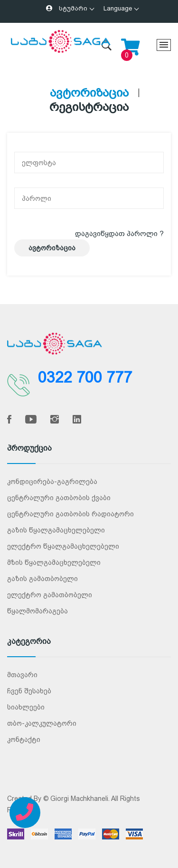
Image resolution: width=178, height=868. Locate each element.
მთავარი (22, 675)
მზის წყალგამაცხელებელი (54, 562)
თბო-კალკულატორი (42, 723)
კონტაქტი (24, 740)
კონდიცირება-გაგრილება (52, 482)
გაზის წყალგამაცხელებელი (56, 530)
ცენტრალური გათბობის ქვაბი (59, 498)
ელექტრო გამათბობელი (50, 595)
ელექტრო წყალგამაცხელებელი (63, 546)
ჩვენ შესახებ (29, 691)
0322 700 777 (85, 377)
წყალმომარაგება (37, 611)
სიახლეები (26, 707)
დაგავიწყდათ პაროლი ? (119, 233)
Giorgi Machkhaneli (79, 799)
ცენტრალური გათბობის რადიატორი (70, 514)
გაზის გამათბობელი (42, 579)
